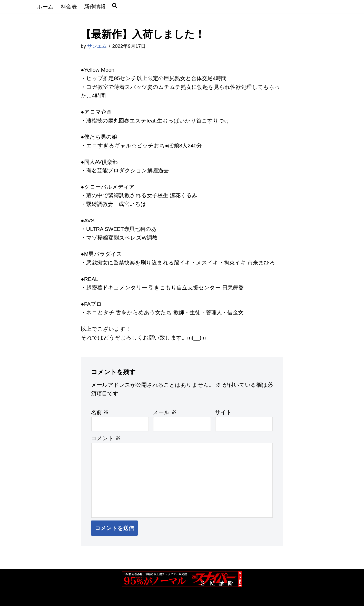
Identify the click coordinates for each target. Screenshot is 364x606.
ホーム (45, 7)
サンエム (97, 46)
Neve (42, 598)
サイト (223, 412)
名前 (100, 412)
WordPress (96, 598)
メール (165, 412)
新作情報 (95, 7)
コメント (106, 438)
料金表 (69, 7)
